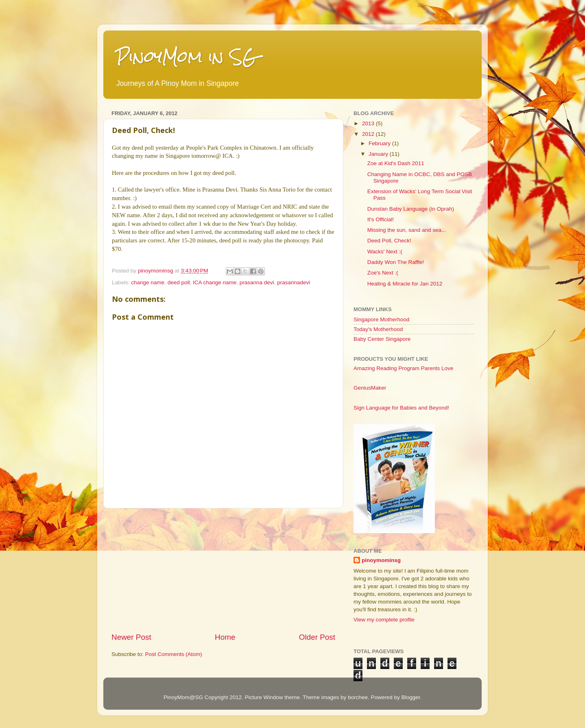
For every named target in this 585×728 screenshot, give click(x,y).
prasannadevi (294, 282)
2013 (369, 123)
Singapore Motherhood (381, 319)
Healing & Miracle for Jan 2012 (405, 284)
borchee (358, 697)
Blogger (410, 697)
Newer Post (131, 637)
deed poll (179, 282)
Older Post (317, 637)
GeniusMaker (370, 388)
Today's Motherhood (378, 329)
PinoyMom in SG (186, 57)
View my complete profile (384, 620)
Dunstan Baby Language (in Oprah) (411, 209)
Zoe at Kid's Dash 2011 (396, 163)
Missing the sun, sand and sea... (407, 230)
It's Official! (381, 219)
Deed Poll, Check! (389, 241)
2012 (369, 134)
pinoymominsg (156, 271)
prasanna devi (257, 282)
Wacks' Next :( (385, 252)
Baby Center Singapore (382, 339)
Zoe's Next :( (383, 273)
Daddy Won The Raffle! (396, 262)
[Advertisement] (223, 570)
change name (148, 282)
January (379, 154)
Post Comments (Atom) (174, 654)
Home (225, 637)
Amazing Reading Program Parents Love (403, 368)
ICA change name (215, 282)
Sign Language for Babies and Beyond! (401, 408)
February (380, 143)
